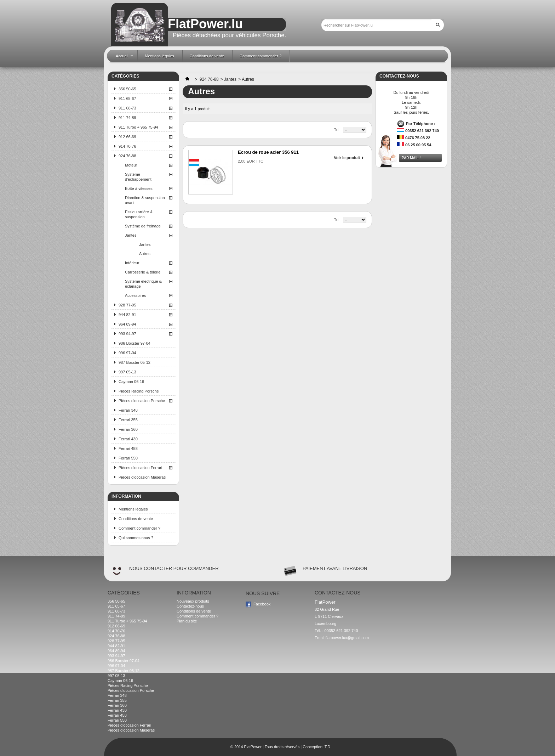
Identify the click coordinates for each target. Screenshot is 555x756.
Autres (145, 254)
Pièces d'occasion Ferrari (140, 468)
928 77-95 (127, 305)
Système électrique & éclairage (143, 284)
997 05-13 (127, 372)
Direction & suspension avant (145, 200)
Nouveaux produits (193, 601)
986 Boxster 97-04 (135, 343)
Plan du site (187, 621)
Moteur (131, 165)
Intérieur (132, 263)
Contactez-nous (190, 606)
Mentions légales (133, 509)
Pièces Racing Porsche (139, 391)
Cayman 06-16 (131, 382)
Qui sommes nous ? (136, 538)
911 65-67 (127, 98)
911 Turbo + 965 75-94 (138, 127)
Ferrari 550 (128, 458)
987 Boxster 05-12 (135, 362)
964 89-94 (127, 324)
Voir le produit (347, 158)
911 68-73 (127, 108)
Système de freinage (143, 226)
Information (126, 496)
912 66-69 (127, 137)
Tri (336, 130)
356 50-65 (127, 89)
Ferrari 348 (128, 410)
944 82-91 (127, 315)
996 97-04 (127, 353)
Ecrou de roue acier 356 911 (268, 152)
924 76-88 (127, 156)
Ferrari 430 (128, 439)
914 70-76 (127, 146)
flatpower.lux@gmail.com (347, 638)
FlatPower (253, 747)
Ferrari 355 (128, 420)
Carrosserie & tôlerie (143, 272)
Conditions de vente (136, 519)
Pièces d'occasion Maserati (142, 477)
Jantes (131, 235)
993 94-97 (127, 334)
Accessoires (135, 295)
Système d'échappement (138, 177)
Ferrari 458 (128, 448)
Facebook (262, 604)
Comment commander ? (139, 528)
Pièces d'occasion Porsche (142, 401)
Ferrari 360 (128, 429)
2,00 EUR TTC (251, 161)
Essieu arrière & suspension (139, 214)
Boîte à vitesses (139, 188)
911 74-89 (127, 118)
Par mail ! (411, 158)
